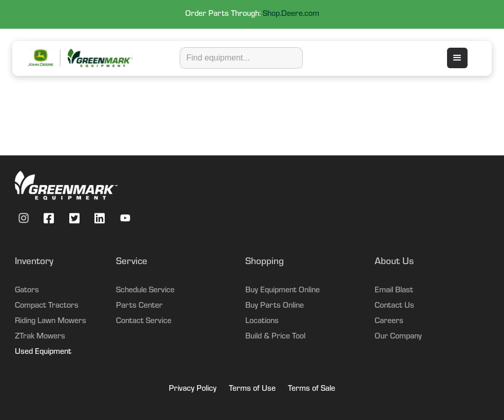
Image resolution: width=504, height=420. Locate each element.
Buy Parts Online (275, 306)
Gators (27, 291)
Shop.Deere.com (291, 14)
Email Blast (394, 291)
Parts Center (139, 306)
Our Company (398, 337)
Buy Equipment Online (283, 291)
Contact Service (144, 322)
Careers (389, 322)
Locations (262, 322)
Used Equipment (43, 352)
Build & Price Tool (275, 337)
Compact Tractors (47, 306)
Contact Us (394, 306)
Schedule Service (145, 291)
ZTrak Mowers (40, 337)
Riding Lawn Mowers (51, 322)
